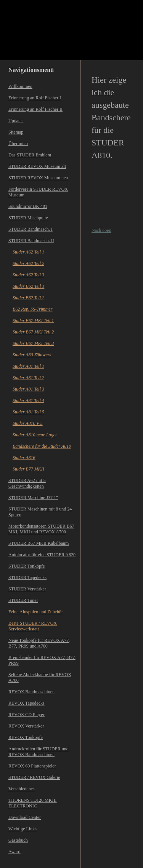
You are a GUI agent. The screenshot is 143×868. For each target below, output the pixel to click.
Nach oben (101, 230)
